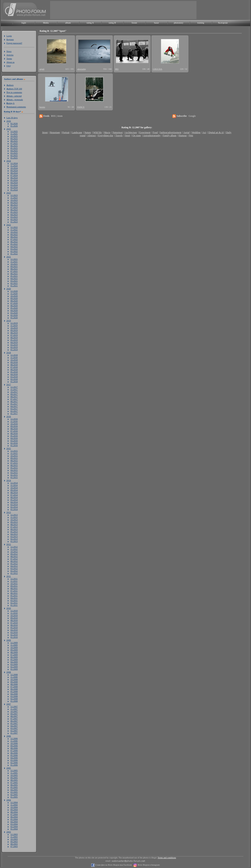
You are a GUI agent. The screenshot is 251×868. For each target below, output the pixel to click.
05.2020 (14, 308)
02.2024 (14, 187)
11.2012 (14, 549)
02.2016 (14, 443)
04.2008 (14, 694)
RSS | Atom (57, 116)
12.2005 (14, 770)
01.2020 (14, 318)
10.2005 (14, 775)
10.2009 (14, 647)
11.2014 (14, 485)
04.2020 (14, 310)
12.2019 (14, 323)
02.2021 (14, 283)
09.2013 (14, 522)
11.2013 (14, 517)
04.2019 (14, 342)
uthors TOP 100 (14, 89)
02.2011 (14, 603)
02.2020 (14, 315)
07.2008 (14, 687)
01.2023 (14, 222)
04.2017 (14, 406)
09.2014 (14, 490)
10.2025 (14, 136)
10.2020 (14, 296)
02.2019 (14, 347)
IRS (117, 69)
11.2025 (14, 134)
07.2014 (14, 495)
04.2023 (14, 214)
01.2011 (14, 605)
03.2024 (14, 185)
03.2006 (14, 760)
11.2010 (14, 613)
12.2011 (14, 579)
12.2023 (14, 195)
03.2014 (14, 504)
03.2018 (14, 377)
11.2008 (14, 677)
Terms (9, 58)
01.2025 (14, 158)
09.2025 (14, 138)
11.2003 (14, 837)
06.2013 (14, 529)
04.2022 (14, 246)
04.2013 (14, 534)
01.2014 (14, 509)
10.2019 (14, 328)
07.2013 (14, 527)
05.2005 (14, 787)
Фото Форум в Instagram (148, 865)
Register (10, 39)
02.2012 (14, 571)
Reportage (55, 132)
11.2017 (14, 389)
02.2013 (14, 539)
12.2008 (14, 674)
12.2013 (14, 515)
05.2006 (14, 755)
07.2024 (14, 175)
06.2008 (14, 689)
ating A (10, 103)
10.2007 (14, 711)
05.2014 (14, 500)
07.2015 (14, 463)
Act (204, 132)
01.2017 (14, 413)
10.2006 (14, 743)
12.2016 (14, 419)
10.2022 (14, 232)
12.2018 (14, 355)
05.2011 (14, 595)
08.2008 (14, 684)
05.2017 (14, 404)
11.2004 (14, 805)
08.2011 (14, 588)
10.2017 (14, 392)
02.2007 (14, 731)
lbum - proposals (15, 99)
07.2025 (14, 143)
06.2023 (14, 210)
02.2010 (14, 635)
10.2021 (14, 264)
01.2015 (14, 477)
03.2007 (14, 728)
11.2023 (14, 198)
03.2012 (14, 568)
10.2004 (14, 807)
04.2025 (14, 151)
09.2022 (14, 234)
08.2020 (14, 301)
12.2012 (14, 547)
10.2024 (14, 168)
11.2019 (14, 325)
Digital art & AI (216, 132)
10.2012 (14, 551)
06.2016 (14, 433)
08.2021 (14, 269)
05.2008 (14, 691)
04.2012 (14, 566)
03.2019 (14, 345)
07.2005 (14, 782)
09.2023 (14, 202)
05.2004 (14, 819)
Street (45, 132)
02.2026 (14, 123)
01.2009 (14, 669)
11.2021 (14, 261)
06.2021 (14, 274)
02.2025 (14, 155)
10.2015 (14, 456)
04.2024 (14, 182)
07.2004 (14, 814)
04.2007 (14, 726)
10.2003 (14, 839)
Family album (170, 135)
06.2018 (14, 369)
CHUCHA (157, 69)
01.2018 (14, 381)
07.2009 (14, 655)
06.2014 (14, 497)
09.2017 (14, 394)
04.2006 (14, 758)
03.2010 (14, 632)
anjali (42, 69)
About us (10, 62)
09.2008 (14, 682)
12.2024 (14, 163)
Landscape (77, 132)
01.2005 (14, 797)
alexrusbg (82, 69)
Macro (107, 132)
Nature (88, 132)
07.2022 (14, 239)
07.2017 (14, 399)
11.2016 (14, 421)
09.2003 (14, 841)
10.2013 (14, 520)
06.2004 (14, 817)
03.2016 (14, 441)
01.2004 (14, 829)
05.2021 (14, 276)
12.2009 (14, 643)
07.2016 (14, 431)
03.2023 (14, 217)
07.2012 (14, 559)
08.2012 (14, 556)
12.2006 (14, 738)
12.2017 (14, 387)
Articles (10, 55)
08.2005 (14, 780)
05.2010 (14, 627)
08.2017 (14, 397)
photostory (178, 23)
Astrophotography (152, 135)
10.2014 (14, 488)
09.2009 (14, 650)
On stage (137, 135)
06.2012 (14, 561)
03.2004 (14, 824)
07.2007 (14, 718)
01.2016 (14, 445)
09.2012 (14, 554)
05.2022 (14, 244)
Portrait (66, 132)
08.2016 (14, 428)
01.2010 (14, 637)
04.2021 (14, 278)
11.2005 (14, 773)
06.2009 (14, 657)
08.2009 (14, 652)
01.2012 (14, 573)
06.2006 (14, 753)
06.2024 (14, 178)
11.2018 (14, 357)
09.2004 (14, 810)
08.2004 (14, 812)
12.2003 (14, 834)
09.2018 (14, 362)
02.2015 (14, 475)
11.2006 (14, 741)
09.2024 (14, 170)
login (24, 23)
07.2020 (14, 303)
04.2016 (14, 438)
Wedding (196, 132)
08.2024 (14, 173)
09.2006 (14, 746)
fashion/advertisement (171, 132)
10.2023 (14, 200)
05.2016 (14, 436)
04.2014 (14, 502)
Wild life (98, 132)
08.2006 (14, 748)
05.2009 (14, 659)
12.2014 (14, 483)
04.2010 (14, 630)
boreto (42, 107)
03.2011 (14, 600)
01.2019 (14, 349)
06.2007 (14, 721)
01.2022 (14, 254)
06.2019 (14, 337)
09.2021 (14, 266)
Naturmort (118, 132)
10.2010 (14, 615)
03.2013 (14, 536)
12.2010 (14, 611)
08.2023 (14, 205)
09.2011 (14, 586)
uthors (10, 85)
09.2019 (14, 330)
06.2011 (14, 593)
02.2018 (14, 379)
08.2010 (14, 620)
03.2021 (14, 281)
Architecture (131, 132)
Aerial (186, 132)
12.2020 (14, 291)
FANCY (81, 107)
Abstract (92, 135)
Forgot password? (14, 43)
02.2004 (14, 826)
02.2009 (14, 667)
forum (134, 23)
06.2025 (14, 146)
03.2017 (14, 409)
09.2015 (14, 458)
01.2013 (14, 541)
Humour (183, 135)
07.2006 (14, 750)
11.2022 (14, 230)
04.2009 (14, 662)
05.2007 (14, 723)
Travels (119, 135)
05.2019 (14, 340)
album (68, 23)
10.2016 (14, 424)
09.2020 (14, 298)
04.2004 (14, 822)
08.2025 (14, 141)
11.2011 (14, 581)
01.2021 (14, 286)
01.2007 (14, 733)
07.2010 (14, 623)
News (9, 51)
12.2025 (14, 131)
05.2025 (14, 148)
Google (192, 116)
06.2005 (14, 785)
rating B (112, 23)
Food (155, 132)
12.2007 (14, 706)
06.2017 (14, 401)
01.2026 (14, 126)
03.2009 (14, 664)
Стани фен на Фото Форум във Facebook (113, 865)
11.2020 (14, 293)
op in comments (14, 92)
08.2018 (14, 365)
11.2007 (14, 709)
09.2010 (14, 618)
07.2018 (14, 367)
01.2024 (14, 190)
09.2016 (14, 426)
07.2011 (14, 591)
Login (9, 36)
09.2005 (14, 778)
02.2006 (14, 762)
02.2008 (14, 699)
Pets (191, 135)
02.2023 (14, 219)
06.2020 (14, 305)
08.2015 (14, 460)
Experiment (145, 132)
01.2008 (14, 701)
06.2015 (14, 465)
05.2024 (14, 180)
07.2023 (14, 207)
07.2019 (14, 335)
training (201, 23)
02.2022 (14, 251)
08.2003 (14, 844)
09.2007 (14, 714)
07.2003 (14, 846)
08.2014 (14, 492)
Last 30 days (12, 118)
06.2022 (14, 242)
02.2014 (14, 507)
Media (46, 23)
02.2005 (14, 794)
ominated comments (16, 107)
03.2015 (14, 472)
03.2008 (14, 696)
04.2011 (14, 598)
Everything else (106, 135)
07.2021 (14, 271)
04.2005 (14, 790)
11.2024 (14, 166)
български (223, 23)
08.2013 (14, 524)
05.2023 (14, 212)
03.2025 (14, 153)
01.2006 (14, 765)
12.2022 (14, 227)
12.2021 (14, 259)
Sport (128, 135)
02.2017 (14, 411)
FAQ (9, 66)
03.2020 (14, 313)
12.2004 (14, 802)
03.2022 (14, 249)
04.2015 (14, 470)
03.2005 (14, 792)
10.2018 (14, 360)
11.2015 (14, 453)
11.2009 (14, 645)
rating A (90, 23)
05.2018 (14, 372)
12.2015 (14, 451)
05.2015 (14, 468)
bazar (156, 23)
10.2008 (14, 679)
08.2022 (14, 237)
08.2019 (14, 333)
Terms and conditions (167, 858)
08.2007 (14, 716)
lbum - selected (14, 96)
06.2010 (14, 625)
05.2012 (14, 564)
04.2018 (14, 374)
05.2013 (14, 532)
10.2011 (14, 583)
